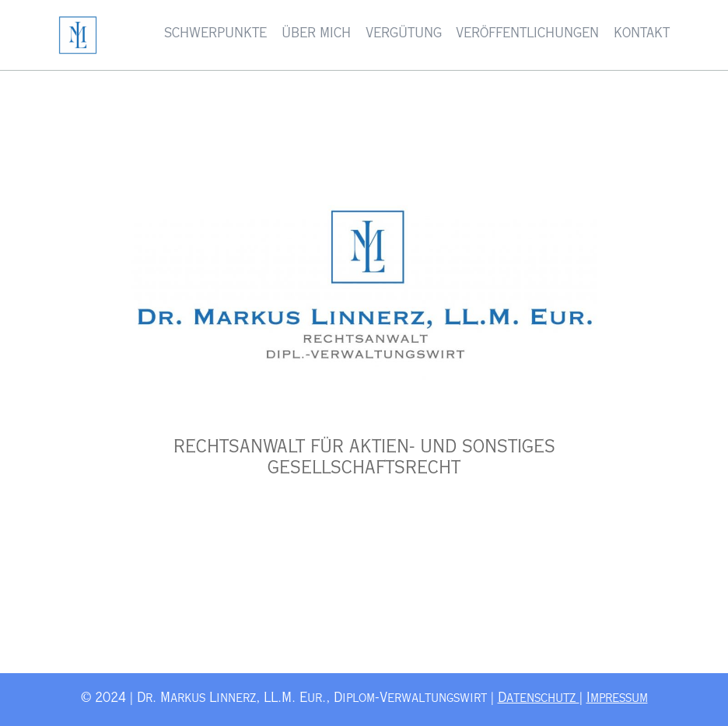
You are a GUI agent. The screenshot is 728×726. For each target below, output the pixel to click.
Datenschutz (539, 699)
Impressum (617, 699)
